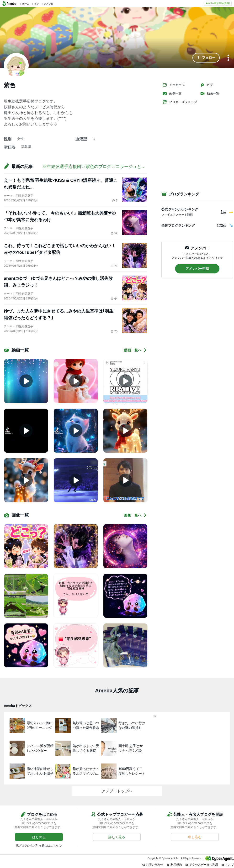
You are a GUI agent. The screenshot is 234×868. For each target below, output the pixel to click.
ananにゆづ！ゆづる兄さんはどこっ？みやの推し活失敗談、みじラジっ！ (58, 282)
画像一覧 (172, 94)
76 (114, 266)
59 (114, 233)
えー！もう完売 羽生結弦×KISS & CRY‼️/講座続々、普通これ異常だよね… (61, 184)
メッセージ (173, 85)
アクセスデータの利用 (202, 865)
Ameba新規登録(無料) (218, 3)
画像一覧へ (135, 515)
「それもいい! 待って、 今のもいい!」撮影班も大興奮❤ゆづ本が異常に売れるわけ (60, 216)
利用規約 (174, 865)
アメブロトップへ (117, 791)
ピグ (207, 85)
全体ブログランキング (178, 225)
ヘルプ (228, 865)
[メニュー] (228, 58)
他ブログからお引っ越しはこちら (37, 846)
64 (114, 299)
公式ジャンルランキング (180, 209)
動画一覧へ (135, 350)
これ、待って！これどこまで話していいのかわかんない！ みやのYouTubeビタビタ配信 (60, 249)
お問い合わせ (153, 865)
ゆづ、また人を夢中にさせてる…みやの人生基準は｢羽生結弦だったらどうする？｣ (59, 314)
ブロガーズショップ (180, 102)
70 (114, 331)
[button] (206, 58)
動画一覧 (210, 94)
